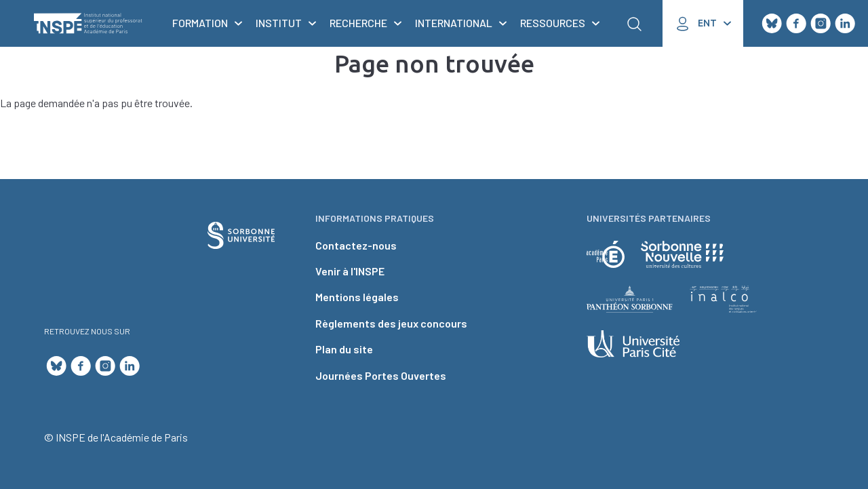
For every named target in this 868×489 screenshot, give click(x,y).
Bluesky (772, 24)
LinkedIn (845, 24)
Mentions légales (357, 297)
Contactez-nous (356, 245)
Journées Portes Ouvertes (381, 375)
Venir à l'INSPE (350, 271)
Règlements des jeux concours (391, 323)
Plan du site (344, 349)
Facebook (796, 24)
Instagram (821, 24)
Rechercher (634, 24)
